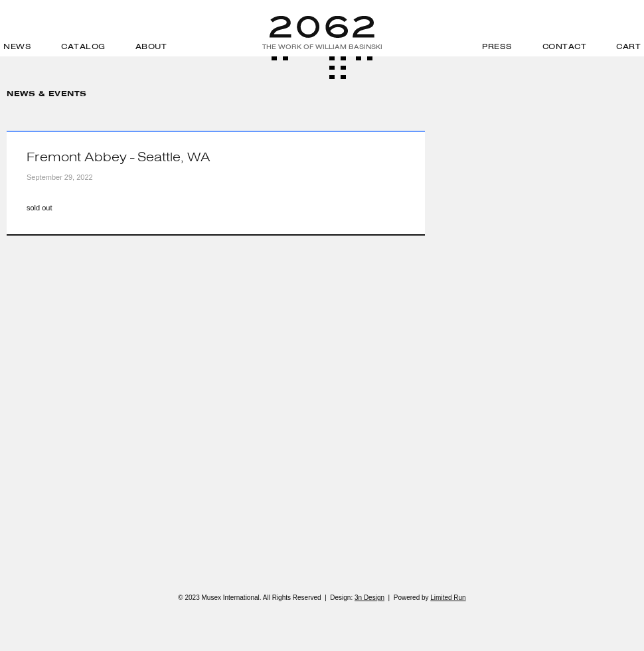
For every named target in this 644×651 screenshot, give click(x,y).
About (151, 46)
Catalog (83, 46)
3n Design (369, 598)
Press (497, 46)
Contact (565, 46)
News (17, 46)
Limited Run (448, 598)
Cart (628, 46)
